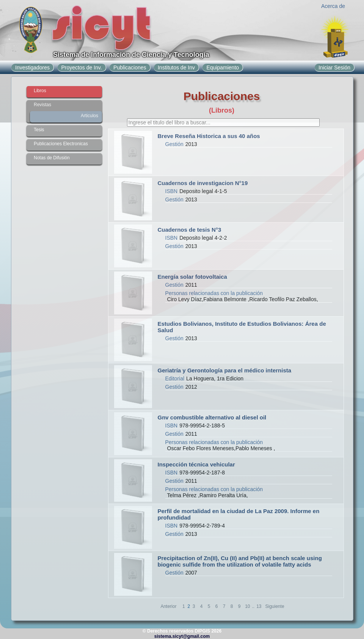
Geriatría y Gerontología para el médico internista (225, 370)
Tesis (39, 130)
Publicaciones (130, 68)
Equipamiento (223, 68)
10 (247, 606)
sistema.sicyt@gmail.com (182, 636)
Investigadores (32, 68)
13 (259, 606)
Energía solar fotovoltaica (192, 277)
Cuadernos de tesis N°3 (190, 230)
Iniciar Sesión (334, 68)
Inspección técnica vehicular (196, 464)
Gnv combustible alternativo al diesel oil (212, 417)
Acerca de (333, 6)
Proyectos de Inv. (82, 68)
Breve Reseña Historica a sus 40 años (209, 136)
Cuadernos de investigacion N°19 (203, 183)
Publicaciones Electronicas (61, 144)
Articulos (89, 116)
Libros (40, 91)
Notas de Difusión (52, 158)
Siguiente (275, 606)
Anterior (168, 606)
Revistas (42, 105)
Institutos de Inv (176, 68)
